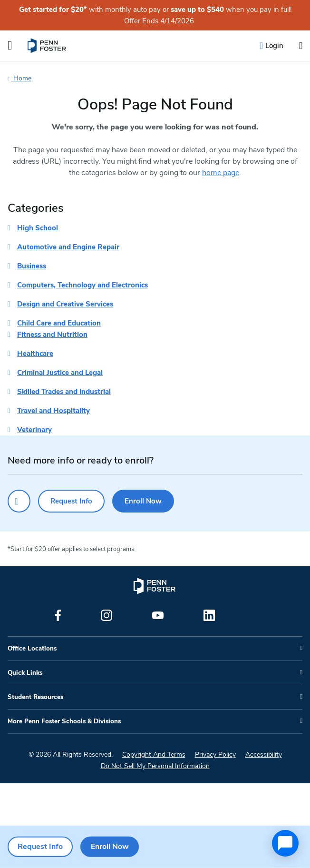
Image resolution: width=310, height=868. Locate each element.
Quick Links (25, 673)
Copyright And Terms (154, 755)
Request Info (71, 501)
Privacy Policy (215, 755)
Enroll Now (143, 501)
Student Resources (35, 697)
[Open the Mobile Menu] (10, 46)
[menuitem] (47, 46)
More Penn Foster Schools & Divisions (64, 721)
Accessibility (264, 755)
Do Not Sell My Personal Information (155, 766)
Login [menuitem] (274, 46)
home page (221, 173)
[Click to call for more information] (19, 501)
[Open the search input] (300, 46)
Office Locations (32, 649)
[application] (285, 843)
